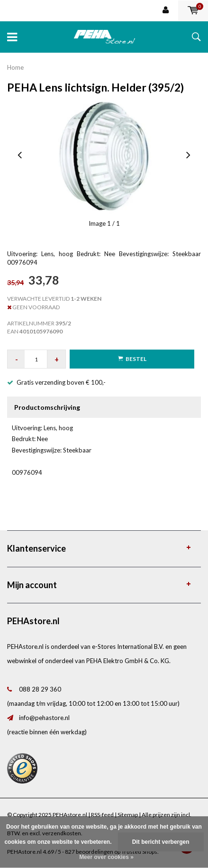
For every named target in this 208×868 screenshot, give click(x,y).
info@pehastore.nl (44, 718)
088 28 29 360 (40, 689)
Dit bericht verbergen (161, 842)
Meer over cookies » (106, 857)
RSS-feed (102, 815)
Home (15, 67)
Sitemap (128, 815)
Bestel (132, 359)
